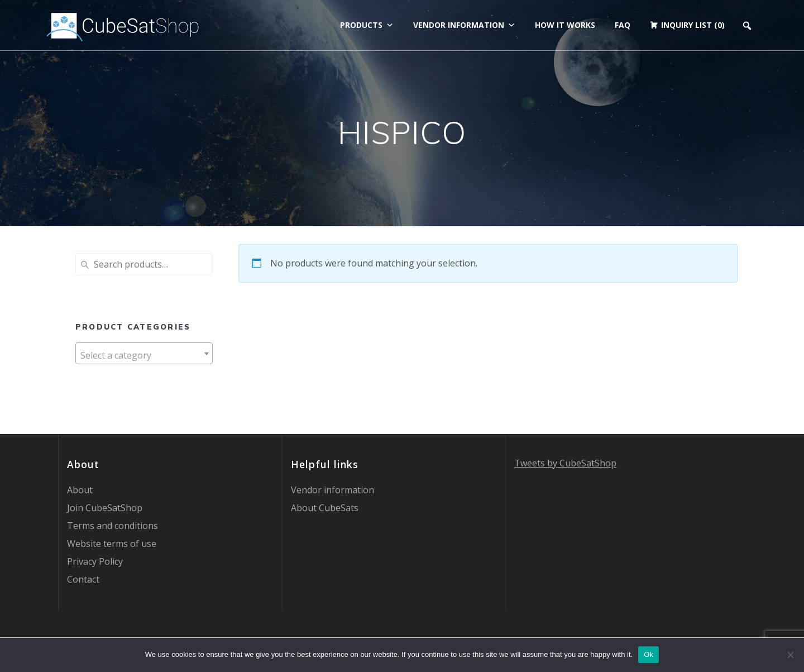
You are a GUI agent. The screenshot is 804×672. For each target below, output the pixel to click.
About (80, 490)
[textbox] (144, 355)
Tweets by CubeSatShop (565, 463)
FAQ (623, 25)
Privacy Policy (95, 561)
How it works (565, 25)
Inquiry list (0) (693, 25)
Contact (83, 579)
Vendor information (464, 25)
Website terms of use (112, 544)
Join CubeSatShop (105, 508)
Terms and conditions (113, 526)
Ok (649, 654)
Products (367, 25)
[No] (790, 655)
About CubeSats (325, 508)
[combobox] (144, 353)
